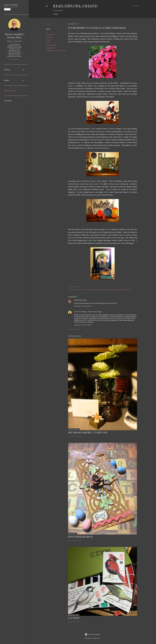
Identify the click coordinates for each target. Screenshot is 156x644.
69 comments (77, 436)
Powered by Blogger (92, 634)
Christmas (49, 37)
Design (48, 40)
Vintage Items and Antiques (56, 50)
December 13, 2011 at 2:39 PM (83, 306)
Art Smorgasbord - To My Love (88, 432)
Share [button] (48, 24)
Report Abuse (10, 91)
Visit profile (14, 59)
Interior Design (51, 45)
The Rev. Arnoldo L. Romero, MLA (86, 312)
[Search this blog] (12, 7)
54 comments (77, 622)
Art (47, 32)
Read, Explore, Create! (75, 6)
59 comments (77, 540)
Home (55, 14)
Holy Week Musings (80, 537)
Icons (48, 43)
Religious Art (50, 48)
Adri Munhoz (79, 300)
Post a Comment (74, 329)
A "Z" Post (74, 618)
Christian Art (50, 35)
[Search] (136, 6)
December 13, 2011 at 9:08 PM (83, 325)
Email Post (76, 287)
